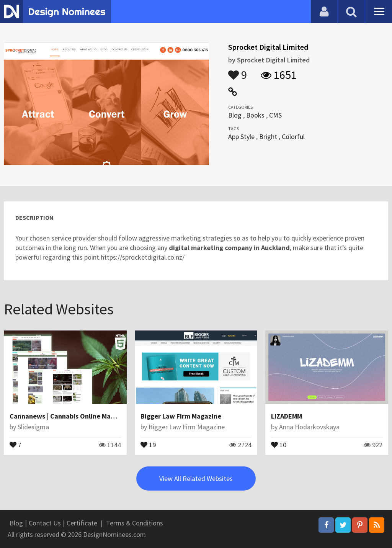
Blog (235, 115)
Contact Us (45, 523)
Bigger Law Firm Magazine (181, 416)
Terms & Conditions (135, 523)
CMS (275, 115)
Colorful (293, 137)
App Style (241, 137)
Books (255, 115)
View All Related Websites (196, 478)
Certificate (82, 523)
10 (279, 444)
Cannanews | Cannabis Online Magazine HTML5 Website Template (111, 416)
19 (148, 444)
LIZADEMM (287, 416)
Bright (268, 137)
